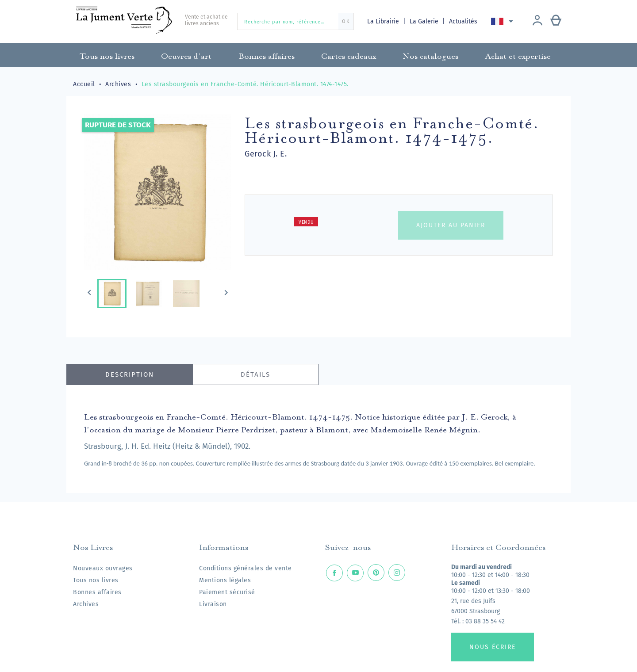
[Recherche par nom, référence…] (295, 21)
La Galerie (425, 21)
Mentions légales (225, 580)
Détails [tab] (255, 374)
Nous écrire (493, 647)
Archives (86, 604)
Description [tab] (130, 374)
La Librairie (384, 21)
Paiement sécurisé (227, 592)
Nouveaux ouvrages (103, 568)
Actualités (464, 21)
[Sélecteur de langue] (504, 21)
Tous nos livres (96, 580)
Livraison (213, 604)
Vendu (306, 222)
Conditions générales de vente (246, 568)
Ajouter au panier (451, 225)
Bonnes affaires (97, 592)
